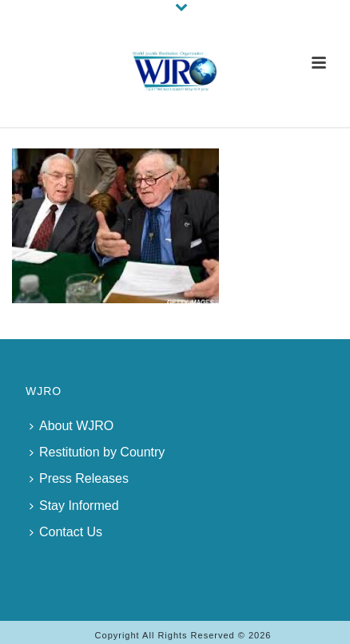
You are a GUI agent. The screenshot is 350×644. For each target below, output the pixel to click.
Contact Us (66, 532)
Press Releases (79, 478)
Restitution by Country (97, 452)
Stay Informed (74, 506)
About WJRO (72, 426)
